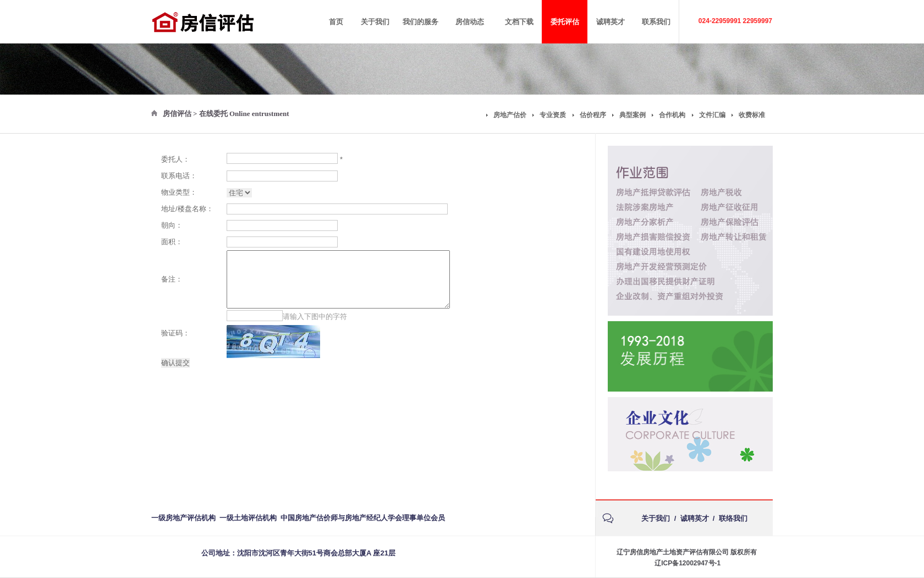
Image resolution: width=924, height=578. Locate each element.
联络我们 (733, 518)
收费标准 (752, 115)
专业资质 (553, 115)
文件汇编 (712, 115)
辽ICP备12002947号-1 (687, 563)
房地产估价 (510, 115)
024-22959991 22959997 (735, 21)
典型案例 (632, 115)
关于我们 (656, 518)
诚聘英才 (695, 518)
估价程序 (593, 115)
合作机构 (672, 115)
